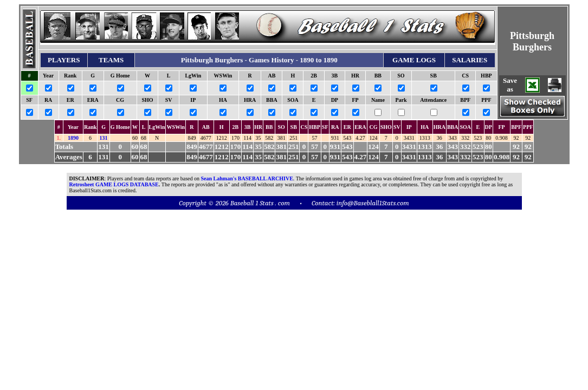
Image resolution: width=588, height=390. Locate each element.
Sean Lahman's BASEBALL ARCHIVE (247, 178)
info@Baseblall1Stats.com (373, 203)
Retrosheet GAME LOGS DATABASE (114, 184)
